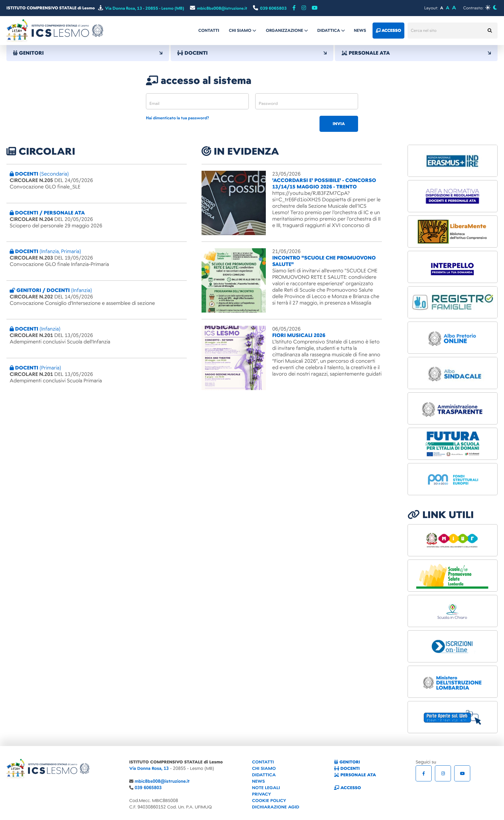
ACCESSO (347, 788)
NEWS (258, 781)
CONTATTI (263, 762)
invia (339, 124)
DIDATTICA (264, 775)
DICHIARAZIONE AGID (276, 807)
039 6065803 (148, 788)
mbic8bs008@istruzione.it (162, 781)
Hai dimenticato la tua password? (177, 118)
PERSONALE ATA (416, 53)
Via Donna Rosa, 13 (149, 768)
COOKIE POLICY (269, 801)
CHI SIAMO (264, 768)
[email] (197, 101)
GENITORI (88, 53)
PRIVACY (261, 794)
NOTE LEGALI (266, 788)
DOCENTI (252, 53)
